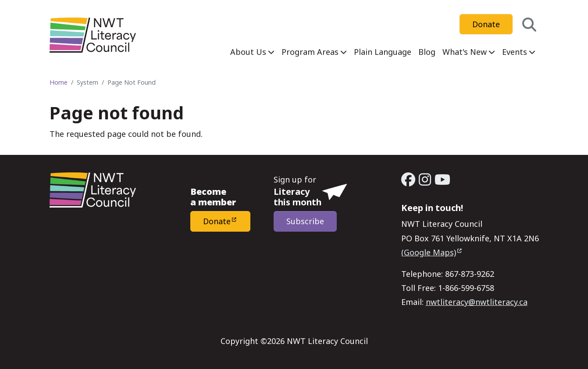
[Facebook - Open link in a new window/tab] (408, 179)
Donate (486, 24)
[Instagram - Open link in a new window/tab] (425, 179)
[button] (529, 24)
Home (59, 82)
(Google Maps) (429, 252)
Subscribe (305, 221)
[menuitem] (252, 52)
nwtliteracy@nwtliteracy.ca (477, 302)
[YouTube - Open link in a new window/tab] (442, 179)
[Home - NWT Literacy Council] (93, 35)
